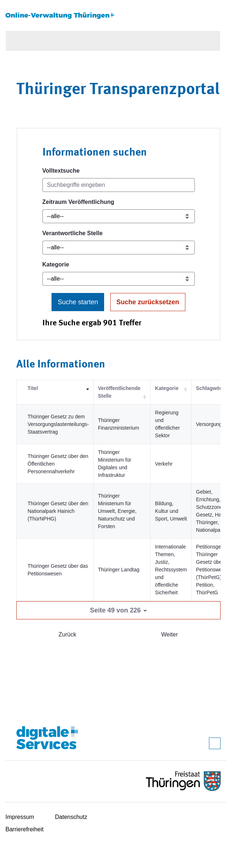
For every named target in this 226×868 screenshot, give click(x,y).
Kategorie (56, 264)
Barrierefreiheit (24, 829)
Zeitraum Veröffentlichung (78, 202)
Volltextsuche (61, 171)
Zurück (67, 634)
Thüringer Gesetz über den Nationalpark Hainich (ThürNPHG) (58, 511)
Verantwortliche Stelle (73, 233)
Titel (33, 388)
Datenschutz (71, 817)
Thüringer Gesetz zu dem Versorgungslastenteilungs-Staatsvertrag (58, 424)
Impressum (20, 817)
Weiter (169, 634)
